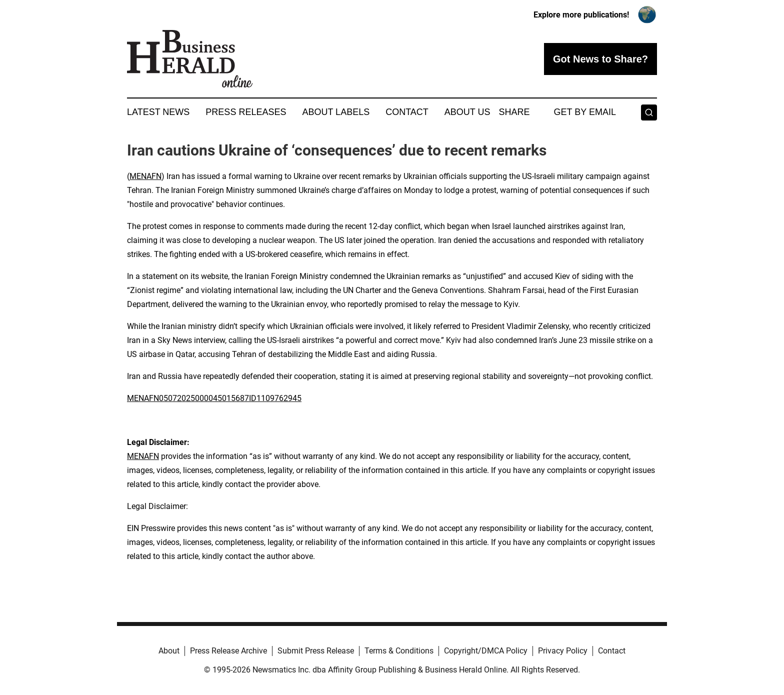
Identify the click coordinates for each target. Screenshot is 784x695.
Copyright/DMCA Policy (486, 651)
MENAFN (145, 176)
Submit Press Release (316, 651)
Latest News (158, 112)
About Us (467, 112)
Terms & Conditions (399, 651)
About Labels (336, 112)
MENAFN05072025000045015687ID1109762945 (214, 398)
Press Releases (246, 112)
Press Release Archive (228, 651)
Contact (407, 112)
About (169, 651)
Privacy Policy (563, 651)
